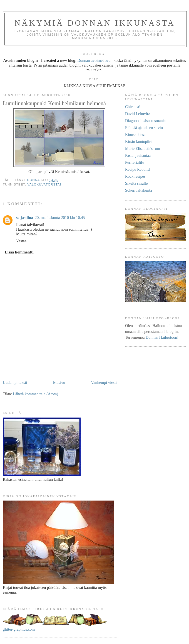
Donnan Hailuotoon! (162, 337)
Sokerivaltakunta (139, 190)
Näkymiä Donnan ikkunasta (95, 23)
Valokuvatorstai (44, 184)
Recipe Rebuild (137, 169)
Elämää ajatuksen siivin (144, 128)
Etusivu (59, 382)
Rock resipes (135, 176)
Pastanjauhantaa (138, 155)
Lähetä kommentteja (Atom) (35, 394)
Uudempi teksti (15, 382)
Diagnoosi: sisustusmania (145, 121)
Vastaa (21, 241)
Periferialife (135, 162)
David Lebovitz (137, 114)
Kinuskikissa (135, 135)
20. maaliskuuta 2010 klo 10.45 (60, 218)
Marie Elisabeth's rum (143, 148)
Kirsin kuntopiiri (138, 142)
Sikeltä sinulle (136, 183)
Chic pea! (133, 107)
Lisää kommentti (19, 252)
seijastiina (25, 218)
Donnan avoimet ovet (94, 60)
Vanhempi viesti (104, 382)
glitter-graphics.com (19, 629)
